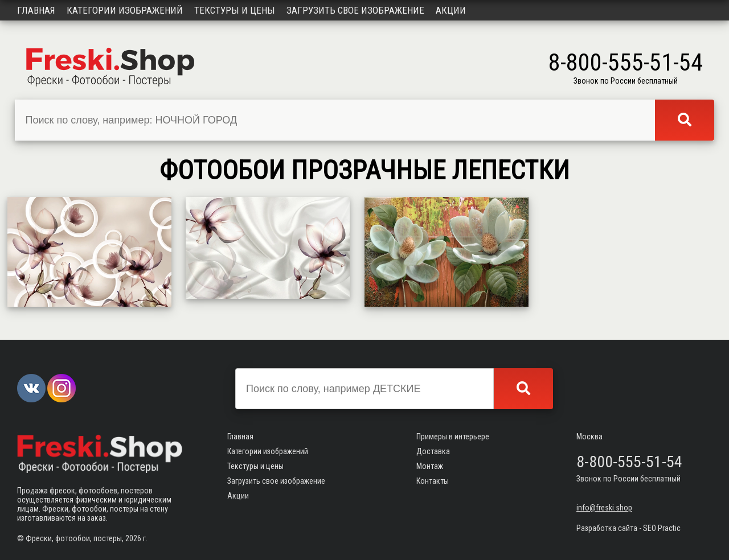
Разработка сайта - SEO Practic (628, 528)
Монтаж (430, 466)
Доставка (433, 451)
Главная (36, 10)
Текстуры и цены (235, 10)
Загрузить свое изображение (355, 10)
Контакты (433, 481)
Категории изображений (125, 10)
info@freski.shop (604, 508)
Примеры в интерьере (453, 437)
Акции (451, 10)
